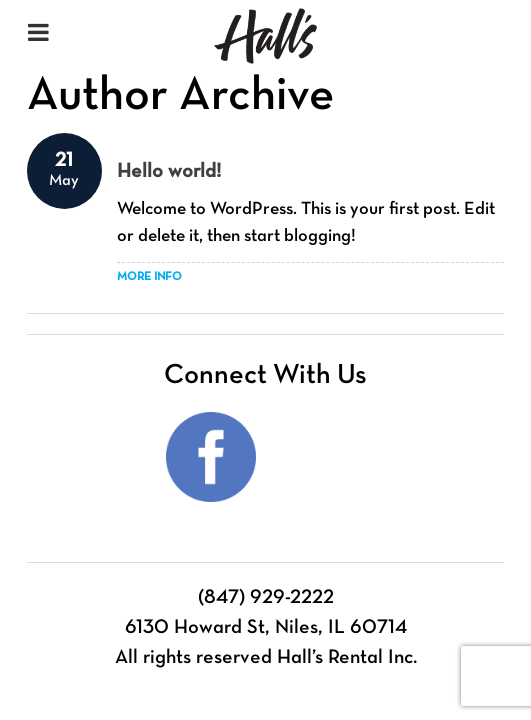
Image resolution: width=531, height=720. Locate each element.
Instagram (321, 457)
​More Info (149, 277)
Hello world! (169, 172)
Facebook (211, 457)
